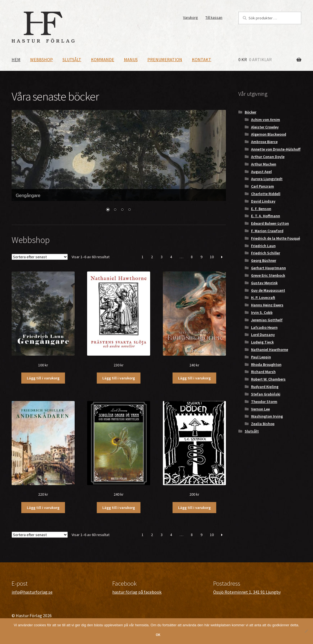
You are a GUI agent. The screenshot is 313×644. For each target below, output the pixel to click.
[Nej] (306, 631)
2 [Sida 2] (152, 257)
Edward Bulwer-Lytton (270, 223)
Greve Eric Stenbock (268, 275)
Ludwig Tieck (262, 342)
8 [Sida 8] (192, 257)
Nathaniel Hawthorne (270, 350)
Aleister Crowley (265, 127)
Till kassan (214, 17)
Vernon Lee (260, 409)
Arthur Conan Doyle (268, 157)
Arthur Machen (264, 164)
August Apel (261, 172)
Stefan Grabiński (266, 394)
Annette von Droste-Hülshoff (276, 149)
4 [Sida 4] (171, 257)
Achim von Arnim (266, 120)
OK (158, 635)
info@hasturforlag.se (32, 592)
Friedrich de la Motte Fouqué (276, 238)
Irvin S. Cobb (262, 312)
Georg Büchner (264, 260)
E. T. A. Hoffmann (266, 216)
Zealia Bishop (263, 424)
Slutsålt (72, 60)
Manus (131, 60)
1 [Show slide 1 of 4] (108, 210)
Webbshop (41, 60)
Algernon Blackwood (269, 134)
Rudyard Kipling (265, 387)
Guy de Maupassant (268, 290)
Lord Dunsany (263, 335)
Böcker (251, 112)
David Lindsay (263, 201)
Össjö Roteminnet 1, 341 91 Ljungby (247, 592)
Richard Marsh (263, 372)
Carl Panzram (263, 186)
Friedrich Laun (263, 246)
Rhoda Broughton (266, 364)
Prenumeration (165, 60)
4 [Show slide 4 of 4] (129, 210)
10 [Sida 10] (212, 257)
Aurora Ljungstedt (267, 179)
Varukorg (191, 17)
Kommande (103, 60)
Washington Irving (267, 416)
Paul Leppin (261, 357)
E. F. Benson (261, 209)
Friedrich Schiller (266, 253)
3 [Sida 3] (162, 257)
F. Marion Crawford (267, 231)
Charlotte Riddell (266, 194)
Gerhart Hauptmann (268, 268)
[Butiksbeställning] (40, 257)
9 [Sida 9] (201, 257)
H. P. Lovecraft (263, 298)
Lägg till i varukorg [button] (43, 378)
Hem (16, 60)
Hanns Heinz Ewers (267, 305)
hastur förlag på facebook (137, 592)
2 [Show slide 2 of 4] (115, 210)
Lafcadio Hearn (264, 327)
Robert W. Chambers (268, 379)
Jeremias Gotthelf (267, 320)
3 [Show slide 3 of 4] (122, 210)
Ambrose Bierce (264, 142)
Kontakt (202, 60)
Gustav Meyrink (264, 283)
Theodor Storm (264, 402)
